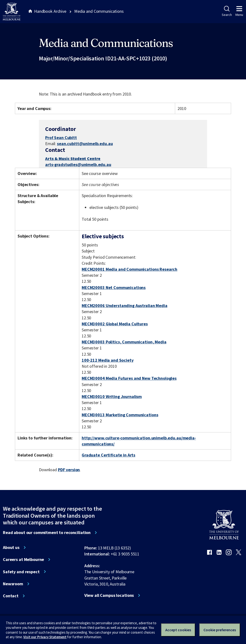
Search (227, 11)
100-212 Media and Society (108, 360)
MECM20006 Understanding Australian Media (125, 306)
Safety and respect (21, 572)
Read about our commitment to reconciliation (47, 533)
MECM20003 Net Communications (114, 287)
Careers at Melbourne (23, 560)
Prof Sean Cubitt (61, 138)
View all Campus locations (109, 595)
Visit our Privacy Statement (45, 637)
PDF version (69, 470)
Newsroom (13, 584)
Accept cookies (178, 630)
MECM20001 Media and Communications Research (129, 269)
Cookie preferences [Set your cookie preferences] (220, 630)
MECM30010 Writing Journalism (112, 396)
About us (11, 547)
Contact (11, 596)
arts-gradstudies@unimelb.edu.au (78, 165)
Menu (239, 11)
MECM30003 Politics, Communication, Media (124, 342)
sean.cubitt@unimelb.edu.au (85, 144)
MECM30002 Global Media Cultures (115, 324)
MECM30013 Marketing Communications (120, 415)
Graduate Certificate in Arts (108, 455)
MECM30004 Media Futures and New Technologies (129, 378)
